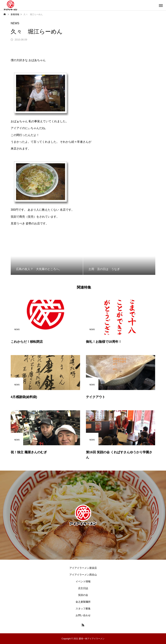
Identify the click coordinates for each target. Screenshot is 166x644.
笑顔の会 (83, 595)
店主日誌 (83, 588)
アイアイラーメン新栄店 (83, 568)
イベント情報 (83, 581)
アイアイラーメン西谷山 (83, 575)
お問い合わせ (83, 615)
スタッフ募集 (83, 609)
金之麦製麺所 (83, 602)
